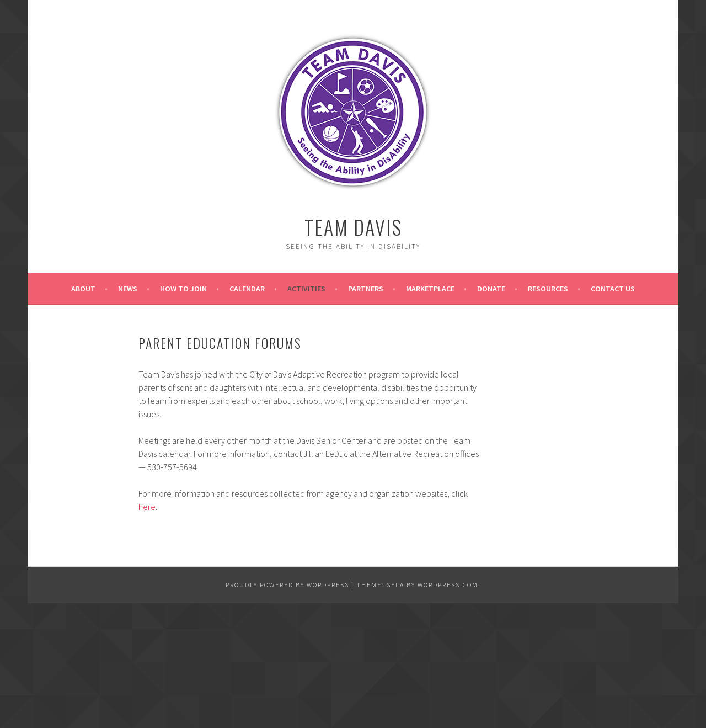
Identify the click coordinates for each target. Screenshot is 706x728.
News (128, 289)
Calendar (247, 289)
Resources (548, 289)
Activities (306, 289)
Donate (491, 289)
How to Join (183, 289)
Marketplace (430, 289)
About (83, 289)
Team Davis (353, 227)
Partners (366, 289)
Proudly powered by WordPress (287, 585)
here (147, 507)
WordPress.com (448, 585)
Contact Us (613, 289)
